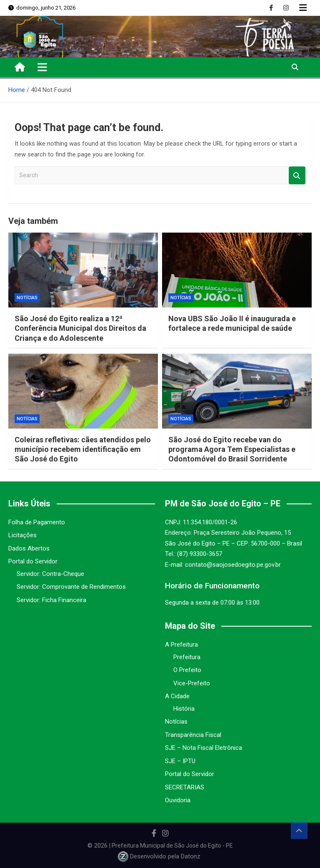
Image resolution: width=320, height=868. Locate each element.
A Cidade (177, 696)
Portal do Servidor (33, 561)
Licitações (22, 535)
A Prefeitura (181, 645)
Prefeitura (187, 657)
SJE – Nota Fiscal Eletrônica (204, 748)
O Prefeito (187, 670)
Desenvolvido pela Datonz (160, 857)
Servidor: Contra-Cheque (50, 574)
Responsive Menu (303, 8)
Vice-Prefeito (192, 683)
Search (297, 175)
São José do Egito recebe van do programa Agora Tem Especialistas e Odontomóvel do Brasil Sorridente (232, 449)
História (184, 709)
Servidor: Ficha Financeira (51, 600)
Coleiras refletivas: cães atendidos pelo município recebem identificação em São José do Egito (83, 449)
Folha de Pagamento (37, 522)
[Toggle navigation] (42, 67)
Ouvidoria (178, 800)
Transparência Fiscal (193, 735)
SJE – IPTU (180, 761)
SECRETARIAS (185, 787)
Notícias (27, 298)
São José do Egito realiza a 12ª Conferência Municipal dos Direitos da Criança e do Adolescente (80, 328)
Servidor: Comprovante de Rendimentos (71, 587)
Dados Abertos (29, 548)
